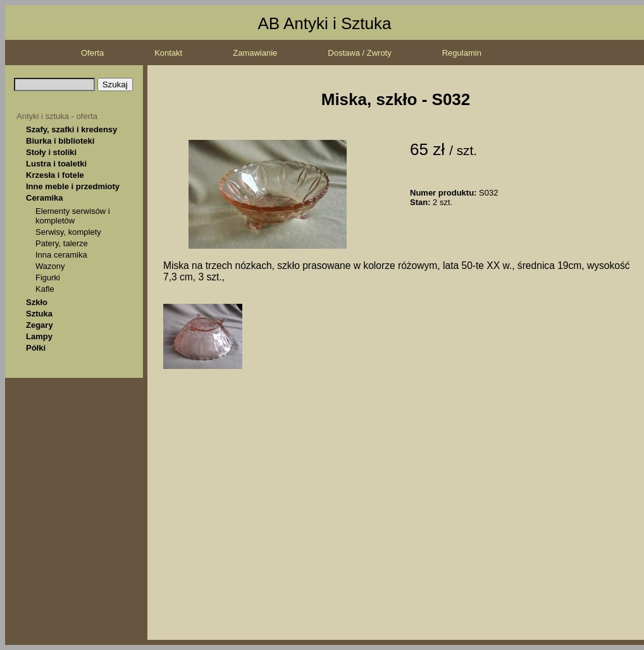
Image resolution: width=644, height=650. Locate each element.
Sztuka (39, 314)
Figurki (48, 278)
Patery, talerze (62, 243)
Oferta (92, 53)
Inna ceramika (61, 255)
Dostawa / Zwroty (359, 53)
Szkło (37, 302)
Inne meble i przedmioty (73, 186)
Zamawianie (255, 53)
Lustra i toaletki (56, 164)
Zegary (40, 325)
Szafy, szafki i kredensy (71, 129)
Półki (36, 348)
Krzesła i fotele (55, 175)
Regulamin (462, 53)
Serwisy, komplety (68, 232)
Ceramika (45, 198)
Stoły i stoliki (51, 152)
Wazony (50, 266)
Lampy (39, 336)
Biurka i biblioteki (60, 141)
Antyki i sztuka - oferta (57, 116)
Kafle (45, 289)
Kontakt (168, 53)
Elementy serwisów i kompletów (73, 216)
